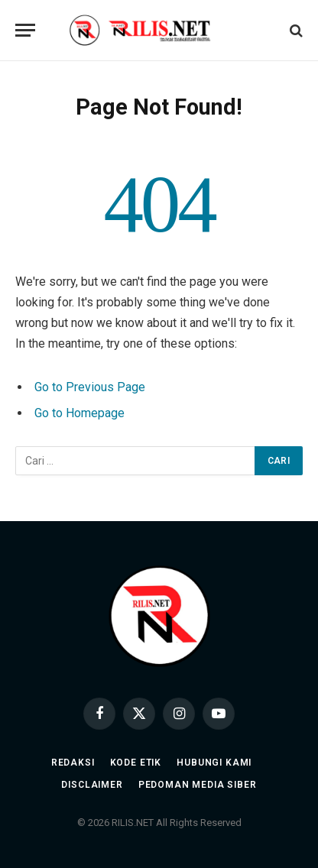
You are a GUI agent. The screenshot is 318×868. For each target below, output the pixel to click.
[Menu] (25, 30)
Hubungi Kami (214, 763)
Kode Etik (136, 763)
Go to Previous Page (90, 387)
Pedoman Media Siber (198, 785)
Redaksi (73, 763)
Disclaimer (92, 785)
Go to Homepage (79, 413)
